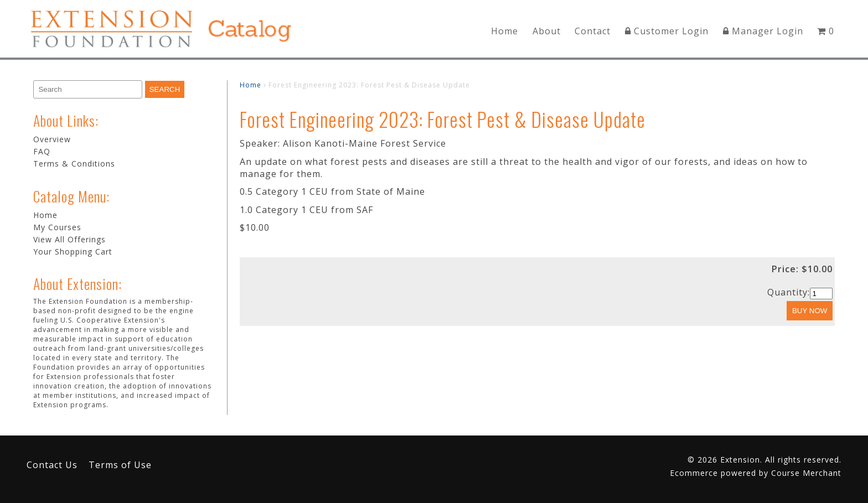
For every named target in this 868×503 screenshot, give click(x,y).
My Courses (57, 227)
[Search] (87, 89)
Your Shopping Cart (73, 251)
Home (505, 31)
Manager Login (763, 31)
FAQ (42, 151)
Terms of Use (120, 465)
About (547, 31)
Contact (593, 31)
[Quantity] (821, 294)
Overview (52, 139)
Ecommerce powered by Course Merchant (756, 473)
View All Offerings (69, 239)
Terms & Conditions (74, 164)
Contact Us (52, 465)
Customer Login (667, 31)
